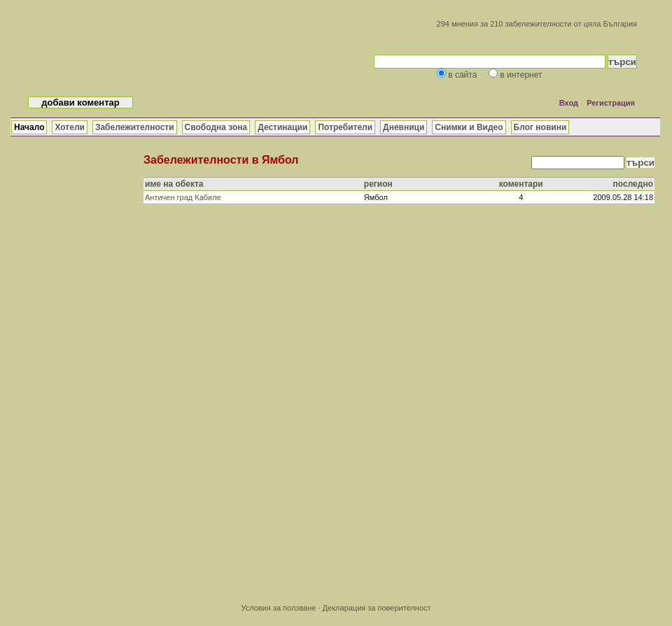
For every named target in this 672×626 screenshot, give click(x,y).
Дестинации (282, 127)
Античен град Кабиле (183, 197)
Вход (569, 103)
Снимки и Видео (469, 127)
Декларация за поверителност (377, 608)
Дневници (404, 127)
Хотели (69, 127)
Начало (29, 127)
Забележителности (135, 127)
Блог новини (540, 127)
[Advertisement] (399, 327)
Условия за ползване (278, 608)
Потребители (345, 127)
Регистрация (611, 103)
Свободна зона (216, 127)
